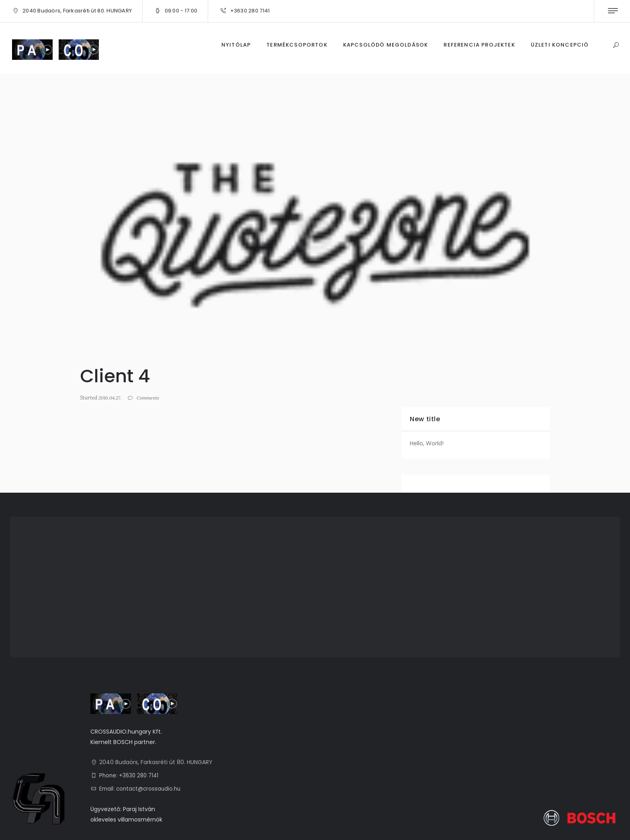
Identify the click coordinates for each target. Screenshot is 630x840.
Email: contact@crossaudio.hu (142, 789)
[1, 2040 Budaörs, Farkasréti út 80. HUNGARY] (315, 587)
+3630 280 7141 (250, 11)
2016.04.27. (111, 398)
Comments (152, 398)
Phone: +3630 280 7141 (130, 775)
